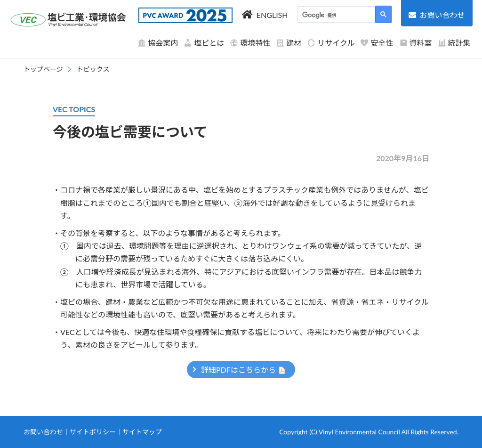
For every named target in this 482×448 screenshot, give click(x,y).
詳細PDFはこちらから (238, 370)
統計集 (454, 43)
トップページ (43, 69)
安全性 (377, 43)
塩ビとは (204, 43)
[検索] (335, 16)
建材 (289, 43)
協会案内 (158, 43)
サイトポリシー (93, 432)
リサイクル (331, 43)
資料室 (416, 43)
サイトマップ (142, 432)
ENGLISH (272, 15)
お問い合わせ (43, 432)
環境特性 (250, 43)
